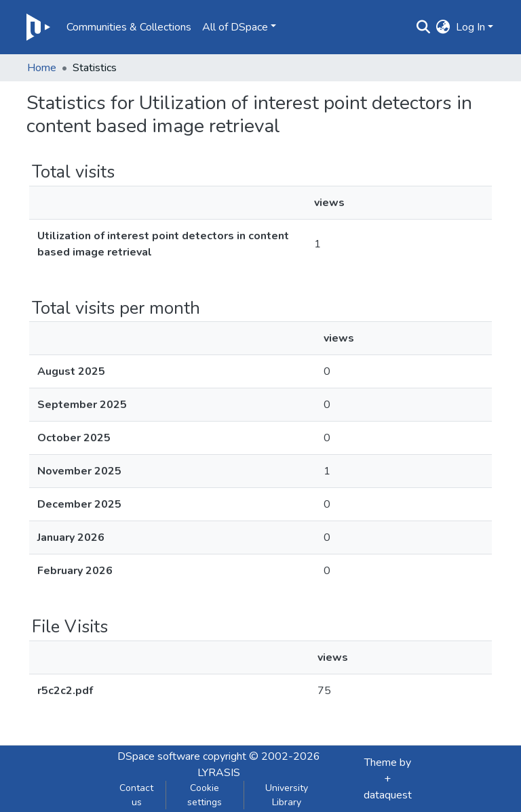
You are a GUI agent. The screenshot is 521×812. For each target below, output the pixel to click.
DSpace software (159, 756)
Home (42, 68)
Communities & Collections (129, 27)
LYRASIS (219, 773)
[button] (443, 27)
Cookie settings (205, 795)
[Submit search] (424, 27)
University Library (287, 795)
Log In (470, 27)
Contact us (136, 795)
